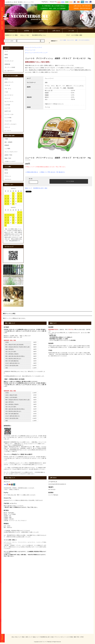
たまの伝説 (7, 105)
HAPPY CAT (8, 111)
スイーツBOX (63, 40)
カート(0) (70, 31)
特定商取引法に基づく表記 (40, 188)
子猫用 (6, 139)
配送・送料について (27, 637)
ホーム (27, 47)
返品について (29, 188)
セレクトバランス (9, 101)
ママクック (7, 127)
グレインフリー (71, 40)
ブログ (68, 35)
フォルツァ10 (8, 121)
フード (31, 47)
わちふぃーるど (24, 35)
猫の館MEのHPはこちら (38, 35)
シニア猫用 (7, 149)
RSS (78, 637)
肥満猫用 (7, 145)
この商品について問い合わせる (47, 172)
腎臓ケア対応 (8, 158)
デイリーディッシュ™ (42, 53)
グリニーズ (7, 98)
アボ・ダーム (8, 89)
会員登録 (25, 31)
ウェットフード (38, 47)
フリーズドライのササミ (84, 40)
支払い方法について (16, 637)
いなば (6, 92)
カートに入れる (69, 181)
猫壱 (76, 40)
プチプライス (8, 179)
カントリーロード (9, 95)
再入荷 (6, 173)
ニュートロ (32, 50)
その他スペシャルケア (10, 161)
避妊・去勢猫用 (8, 142)
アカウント (10, 31)
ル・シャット (8, 131)
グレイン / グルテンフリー (11, 152)
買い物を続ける (61, 172)
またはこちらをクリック (30, 444)
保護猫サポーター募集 (10, 35)
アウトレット (8, 176)
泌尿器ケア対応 (8, 155)
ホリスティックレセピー (11, 124)
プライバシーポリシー (60, 637)
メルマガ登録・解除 (77, 35)
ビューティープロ (9, 114)
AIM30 (6, 79)
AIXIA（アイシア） (9, 82)
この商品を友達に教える (32, 172)
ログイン (40, 31)
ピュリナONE (8, 118)
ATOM (82, 637)
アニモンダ (7, 85)
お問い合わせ (55, 31)
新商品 (6, 170)
